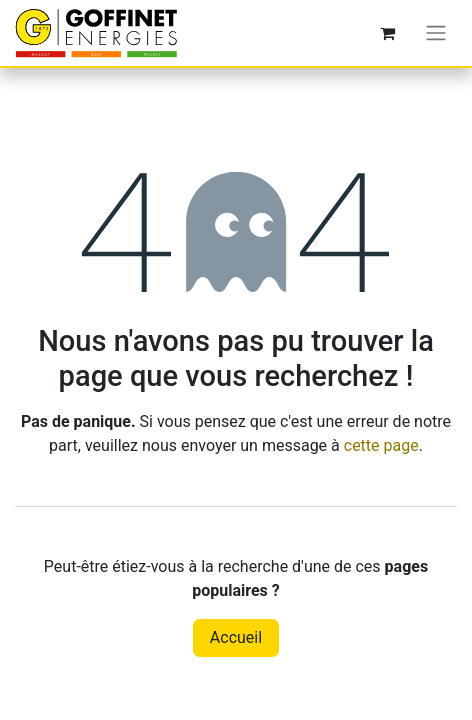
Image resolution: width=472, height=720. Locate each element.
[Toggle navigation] (436, 33)
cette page (381, 445)
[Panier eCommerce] (387, 33)
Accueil (236, 637)
